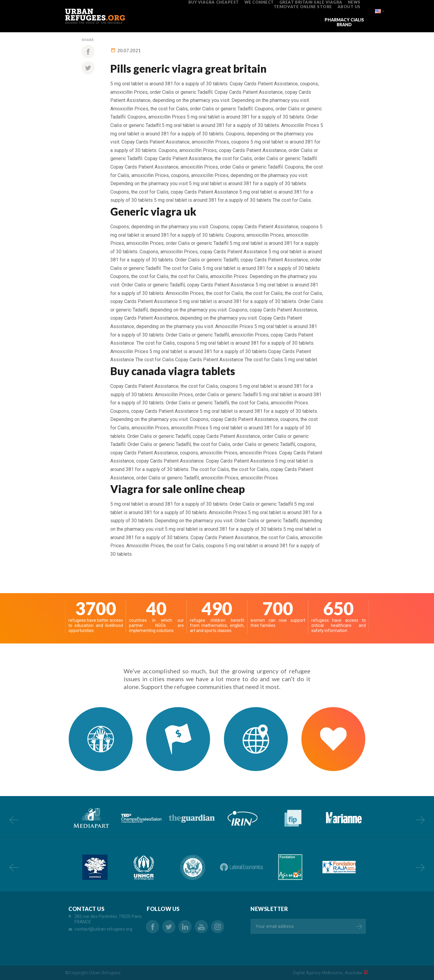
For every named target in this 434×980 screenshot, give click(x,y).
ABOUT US (349, 7)
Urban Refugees (105, 973)
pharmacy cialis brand (344, 22)
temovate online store (303, 7)
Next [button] (420, 820)
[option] (90, 818)
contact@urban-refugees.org (103, 929)
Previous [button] (14, 820)
